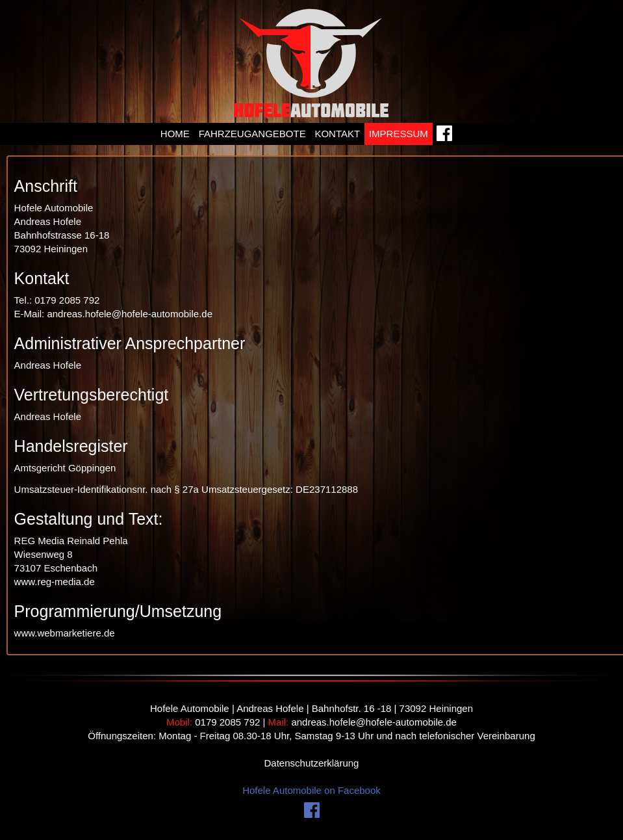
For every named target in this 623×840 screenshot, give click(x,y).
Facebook (446, 137)
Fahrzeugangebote (252, 134)
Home (175, 134)
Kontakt (337, 134)
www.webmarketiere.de (65, 633)
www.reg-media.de (55, 582)
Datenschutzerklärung (312, 763)
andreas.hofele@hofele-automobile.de (374, 722)
